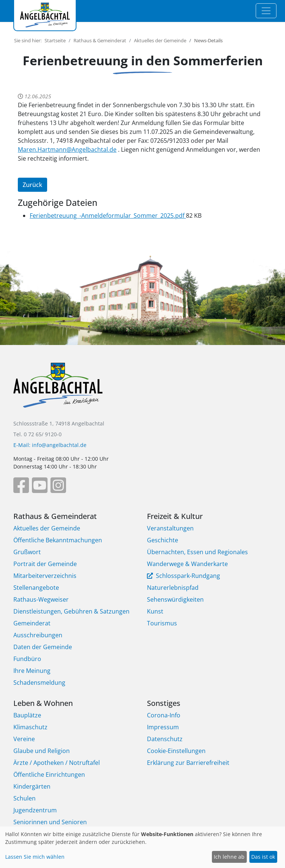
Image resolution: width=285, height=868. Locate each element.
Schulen (24, 798)
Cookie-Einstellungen (176, 751)
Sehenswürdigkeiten (175, 599)
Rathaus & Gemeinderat (100, 40)
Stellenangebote (36, 588)
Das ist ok (263, 857)
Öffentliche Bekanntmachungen (58, 540)
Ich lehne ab (229, 857)
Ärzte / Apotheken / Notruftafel (57, 763)
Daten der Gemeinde (43, 647)
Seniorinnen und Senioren (50, 822)
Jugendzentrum (35, 810)
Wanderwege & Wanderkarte (187, 564)
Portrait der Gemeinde (45, 564)
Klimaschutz (30, 727)
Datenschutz (165, 739)
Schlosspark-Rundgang (187, 576)
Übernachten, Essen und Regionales (197, 552)
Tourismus (162, 623)
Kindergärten (32, 786)
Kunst (155, 611)
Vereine (24, 739)
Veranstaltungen (170, 528)
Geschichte (163, 540)
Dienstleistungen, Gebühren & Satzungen (71, 611)
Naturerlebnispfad (173, 588)
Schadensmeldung (39, 683)
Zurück (32, 185)
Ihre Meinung (32, 671)
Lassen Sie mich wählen (35, 857)
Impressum (163, 727)
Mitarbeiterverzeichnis (45, 576)
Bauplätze (27, 715)
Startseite (55, 40)
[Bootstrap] (58, 391)
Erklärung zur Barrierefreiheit (188, 763)
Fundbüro (27, 659)
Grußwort (27, 552)
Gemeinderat (32, 623)
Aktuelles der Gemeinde (160, 40)
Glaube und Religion (42, 751)
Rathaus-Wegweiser (41, 599)
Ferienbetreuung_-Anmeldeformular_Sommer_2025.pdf (108, 216)
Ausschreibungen (38, 635)
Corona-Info (164, 715)
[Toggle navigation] (266, 11)
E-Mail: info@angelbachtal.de (50, 445)
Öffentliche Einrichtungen (49, 775)
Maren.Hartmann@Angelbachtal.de (67, 149)
